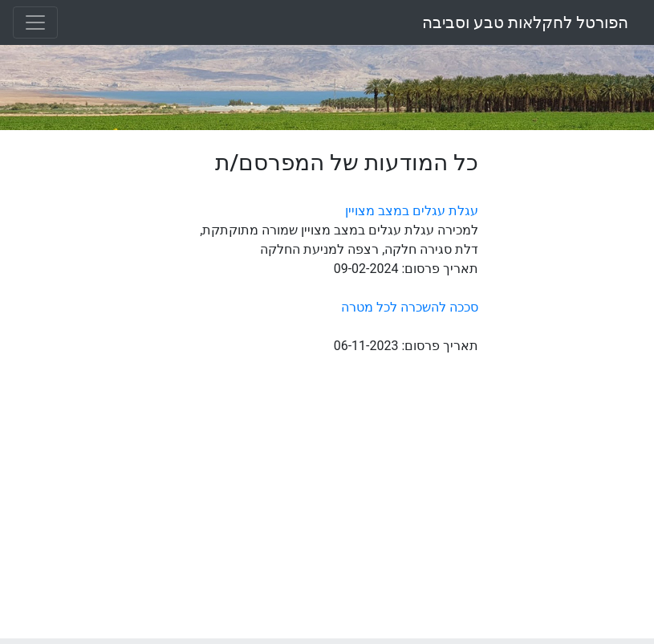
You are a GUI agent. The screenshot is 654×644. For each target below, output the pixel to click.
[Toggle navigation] (35, 22)
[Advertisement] (572, 390)
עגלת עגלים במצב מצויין (412, 211)
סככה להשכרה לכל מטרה (410, 307)
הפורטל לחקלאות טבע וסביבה (525, 22)
